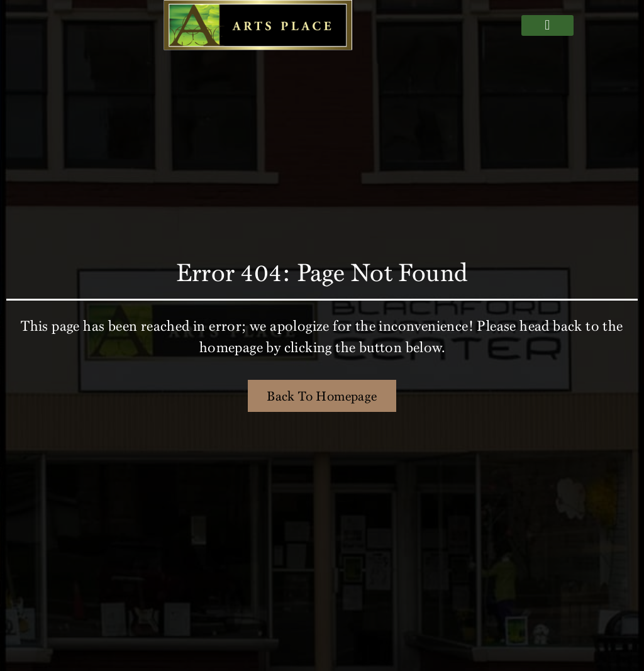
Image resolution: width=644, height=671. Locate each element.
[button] (547, 25)
